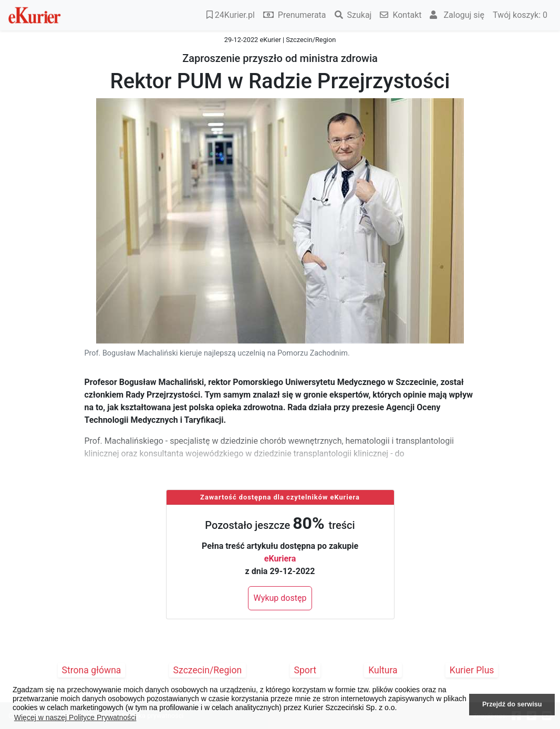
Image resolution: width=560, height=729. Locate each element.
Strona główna (92, 670)
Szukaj (353, 15)
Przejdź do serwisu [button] (512, 704)
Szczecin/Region (208, 670)
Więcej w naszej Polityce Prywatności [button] (75, 717)
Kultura (383, 670)
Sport (305, 670)
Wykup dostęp (280, 598)
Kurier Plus (472, 670)
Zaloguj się (457, 15)
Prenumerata (295, 15)
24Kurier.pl (231, 15)
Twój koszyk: (520, 15)
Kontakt (401, 15)
